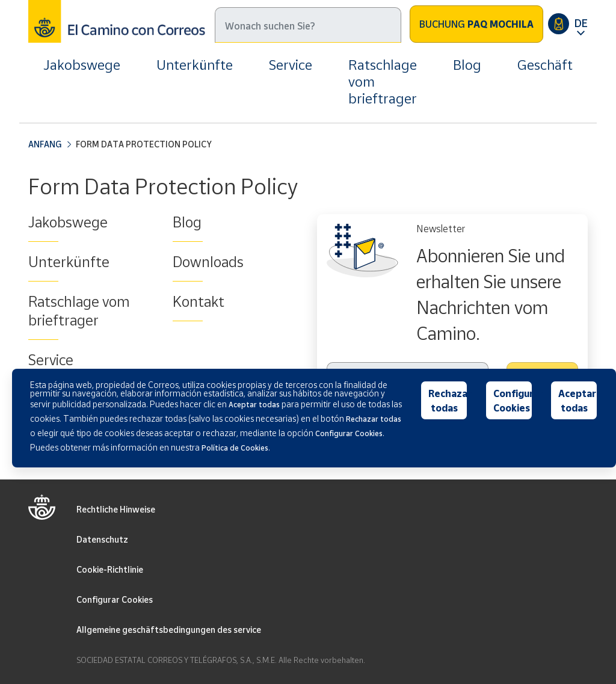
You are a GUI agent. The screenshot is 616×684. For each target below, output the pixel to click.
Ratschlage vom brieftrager (383, 82)
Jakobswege (82, 65)
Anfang (45, 144)
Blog (467, 65)
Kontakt (199, 301)
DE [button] (581, 23)
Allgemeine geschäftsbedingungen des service (169, 630)
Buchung (476, 24)
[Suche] (308, 25)
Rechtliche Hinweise (116, 509)
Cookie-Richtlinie (110, 569)
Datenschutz (102, 539)
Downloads (208, 262)
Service (291, 65)
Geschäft (545, 65)
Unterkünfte (195, 65)
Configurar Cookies (115, 599)
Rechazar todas (448, 401)
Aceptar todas (577, 401)
